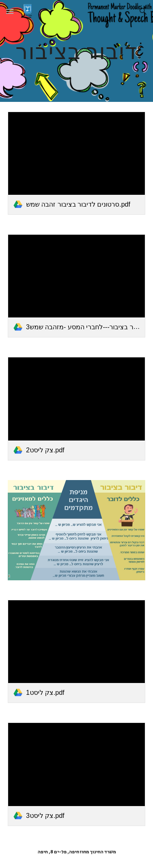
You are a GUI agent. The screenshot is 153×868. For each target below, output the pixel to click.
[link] (77, 163)
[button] (10, 11)
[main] (77, 51)
